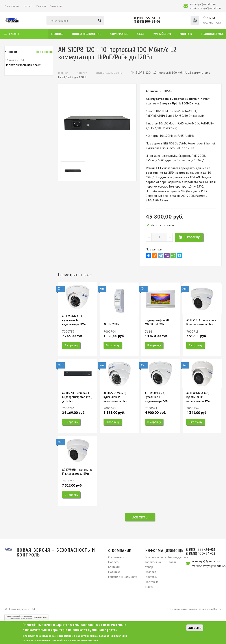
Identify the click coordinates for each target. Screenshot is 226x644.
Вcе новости (44, 52)
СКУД (141, 34)
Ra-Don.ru (215, 609)
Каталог (82, 73)
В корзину (71, 345)
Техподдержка (212, 34)
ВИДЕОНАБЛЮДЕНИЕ (109, 73)
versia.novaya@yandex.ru (206, 8)
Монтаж (186, 34)
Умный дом (162, 34)
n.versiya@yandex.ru (203, 4)
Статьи (172, 562)
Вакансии (56, 6)
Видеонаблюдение (87, 34)
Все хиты (140, 517)
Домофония (119, 34)
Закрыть (195, 628)
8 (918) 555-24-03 (147, 18)
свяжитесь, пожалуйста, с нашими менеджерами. (68, 640)
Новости (28, 6)
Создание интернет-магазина (186, 609)
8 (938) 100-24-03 (147, 22)
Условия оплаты (156, 557)
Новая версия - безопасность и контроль (56, 553)
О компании (12, 6)
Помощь (41, 6)
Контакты (114, 567)
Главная (57, 34)
